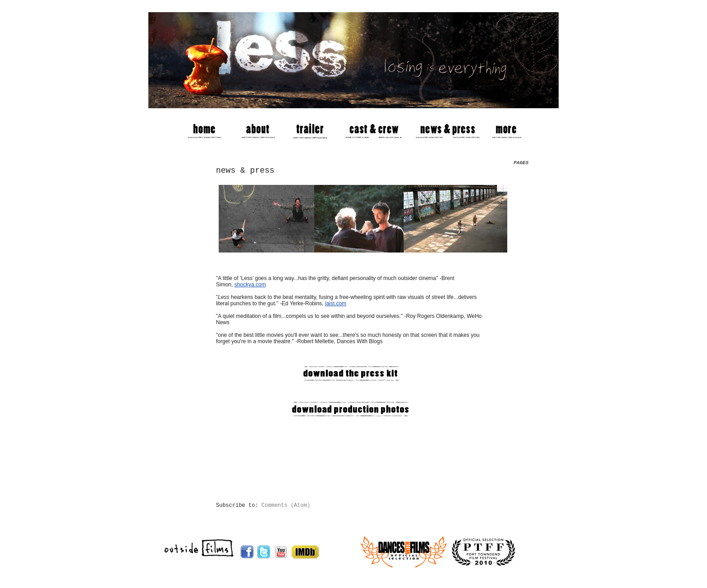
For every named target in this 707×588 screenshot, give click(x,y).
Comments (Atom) (286, 505)
